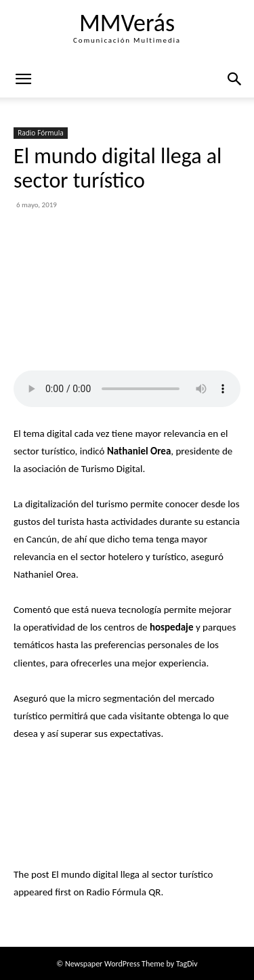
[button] (235, 79)
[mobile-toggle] (23, 79)
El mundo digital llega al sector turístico (132, 874)
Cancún (42, 539)
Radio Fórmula (41, 133)
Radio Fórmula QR (124, 892)
